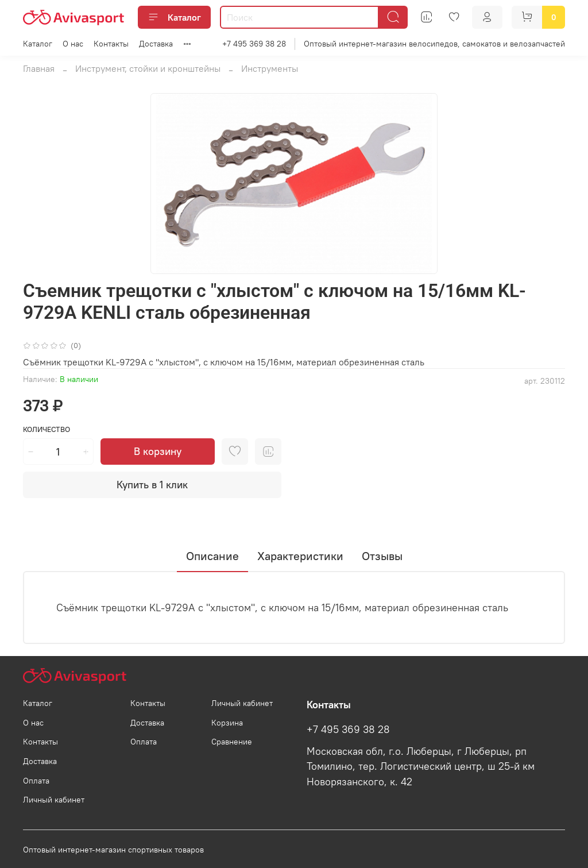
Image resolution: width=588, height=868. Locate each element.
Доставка (156, 44)
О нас (73, 44)
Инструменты (270, 68)
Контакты (111, 44)
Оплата (36, 781)
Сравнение (232, 742)
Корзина (227, 723)
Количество (47, 429)
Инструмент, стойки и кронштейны (148, 68)
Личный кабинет (54, 800)
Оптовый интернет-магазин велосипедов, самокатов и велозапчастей (434, 44)
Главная (39, 68)
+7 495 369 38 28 (254, 44)
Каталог (174, 17)
